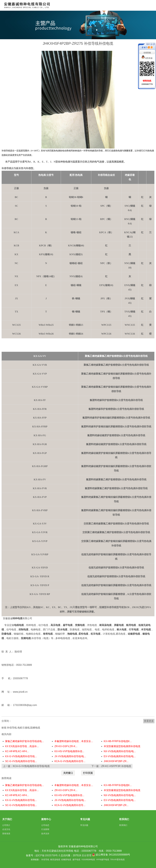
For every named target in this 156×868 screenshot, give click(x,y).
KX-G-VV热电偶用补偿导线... (21, 756)
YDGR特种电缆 (88, 860)
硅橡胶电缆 (66, 860)
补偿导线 (12, 728)
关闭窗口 (68, 773)
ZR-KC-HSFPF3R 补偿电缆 (116, 766)
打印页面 (88, 773)
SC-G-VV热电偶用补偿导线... (21, 761)
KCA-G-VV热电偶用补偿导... (70, 761)
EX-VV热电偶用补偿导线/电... (120, 756)
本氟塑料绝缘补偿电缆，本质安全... (74, 741)
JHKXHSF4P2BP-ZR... (116, 761)
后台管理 (87, 855)
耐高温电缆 (55, 860)
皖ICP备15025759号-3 (48, 855)
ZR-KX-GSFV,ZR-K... (66, 746)
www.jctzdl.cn (21, 692)
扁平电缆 (76, 860)
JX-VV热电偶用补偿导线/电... (70, 756)
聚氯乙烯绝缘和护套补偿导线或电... (24, 741)
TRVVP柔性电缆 (117, 860)
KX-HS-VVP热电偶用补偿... (69, 751)
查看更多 (149, 721)
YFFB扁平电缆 (103, 860)
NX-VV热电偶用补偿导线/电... (120, 751)
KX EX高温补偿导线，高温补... (22, 746)
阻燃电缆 (35, 728)
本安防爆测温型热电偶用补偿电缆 (122, 746)
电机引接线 (24, 728)
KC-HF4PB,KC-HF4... (17, 751)
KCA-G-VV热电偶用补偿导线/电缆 (31, 766)
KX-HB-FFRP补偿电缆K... (118, 741)
